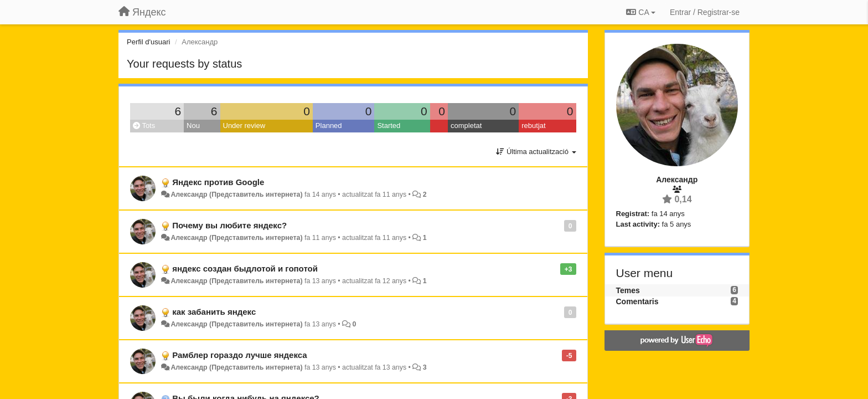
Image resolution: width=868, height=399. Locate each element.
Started (389, 126)
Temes (628, 290)
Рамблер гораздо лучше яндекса (239, 355)
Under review (244, 126)
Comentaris (637, 301)
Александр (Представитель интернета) (236, 195)
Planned (329, 126)
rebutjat (533, 126)
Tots (144, 126)
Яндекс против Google (218, 182)
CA (640, 12)
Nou (193, 126)
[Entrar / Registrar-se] (705, 12)
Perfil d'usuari (148, 42)
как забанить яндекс (214, 312)
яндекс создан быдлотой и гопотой (245, 268)
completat (466, 126)
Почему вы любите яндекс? (229, 225)
